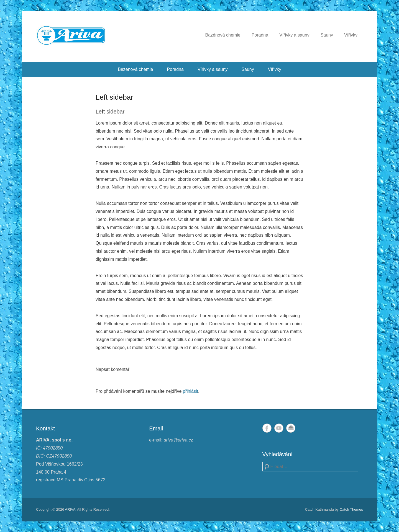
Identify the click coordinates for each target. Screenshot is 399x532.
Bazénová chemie (223, 35)
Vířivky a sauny (294, 35)
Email (291, 428)
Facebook (267, 428)
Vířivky (351, 35)
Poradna (260, 35)
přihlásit (190, 391)
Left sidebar (114, 97)
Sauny (327, 35)
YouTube (279, 428)
